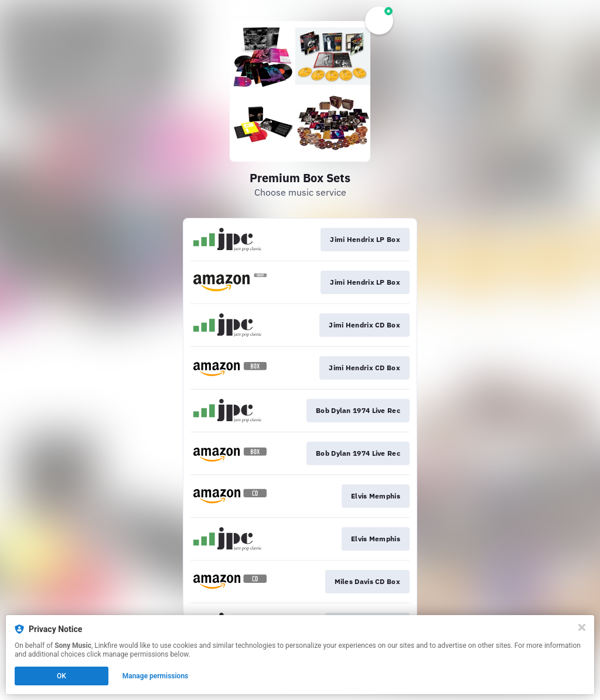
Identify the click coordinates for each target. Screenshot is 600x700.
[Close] (582, 627)
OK (62, 676)
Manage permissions (156, 676)
